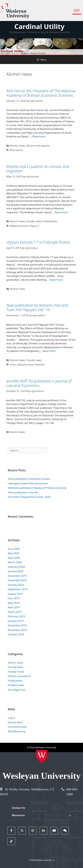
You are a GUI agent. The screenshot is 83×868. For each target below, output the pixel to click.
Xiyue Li (35, 226)
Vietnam (40, 365)
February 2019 (16, 616)
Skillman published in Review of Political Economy (37, 488)
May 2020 (14, 553)
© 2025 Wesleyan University (41, 860)
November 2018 (17, 630)
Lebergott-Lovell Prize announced (28, 483)
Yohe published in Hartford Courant (29, 479)
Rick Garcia (16, 150)
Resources (18, 815)
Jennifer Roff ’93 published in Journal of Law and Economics (39, 383)
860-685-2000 (72, 792)
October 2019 (16, 585)
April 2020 (14, 558)
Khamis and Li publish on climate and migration (38, 169)
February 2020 (16, 567)
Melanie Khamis (19, 226)
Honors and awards (38, 146)
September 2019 (18, 589)
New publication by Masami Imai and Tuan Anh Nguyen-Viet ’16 (37, 307)
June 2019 (14, 598)
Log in (12, 718)
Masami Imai (26, 365)
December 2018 (17, 625)
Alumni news (17, 146)
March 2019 (15, 612)
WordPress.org (17, 731)
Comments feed (17, 727)
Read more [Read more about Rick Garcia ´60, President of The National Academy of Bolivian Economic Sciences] (39, 136)
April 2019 (14, 607)
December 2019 (17, 576)
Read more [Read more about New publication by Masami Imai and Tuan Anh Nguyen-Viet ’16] (49, 351)
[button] (77, 11)
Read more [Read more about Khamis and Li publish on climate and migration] (61, 212)
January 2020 (16, 571)
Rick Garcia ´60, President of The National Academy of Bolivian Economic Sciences (41, 93)
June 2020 (14, 549)
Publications (50, 221)
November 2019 (17, 580)
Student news (16, 685)
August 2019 (15, 594)
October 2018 (16, 634)
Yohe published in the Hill (23, 492)
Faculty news (34, 221)
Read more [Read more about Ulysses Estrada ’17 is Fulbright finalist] (56, 280)
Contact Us (19, 808)
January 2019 (16, 621)
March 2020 (15, 562)
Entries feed (15, 722)
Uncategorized (17, 690)
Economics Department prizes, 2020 (29, 497)
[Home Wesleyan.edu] (42, 757)
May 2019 (14, 603)
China (13, 365)
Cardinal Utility (39, 26)
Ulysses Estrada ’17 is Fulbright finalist (38, 242)
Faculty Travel (16, 672)
